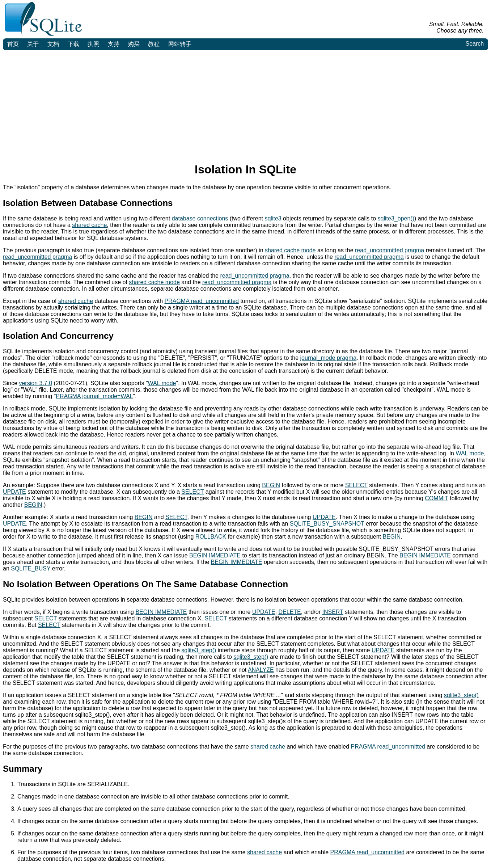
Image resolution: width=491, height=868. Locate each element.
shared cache (89, 225)
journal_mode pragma (329, 358)
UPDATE (14, 492)
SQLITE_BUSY (31, 568)
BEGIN (271, 485)
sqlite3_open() (396, 218)
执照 (93, 44)
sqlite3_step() (199, 650)
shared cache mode (290, 250)
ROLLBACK (211, 537)
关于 (33, 44)
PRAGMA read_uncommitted (202, 301)
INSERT (333, 612)
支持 (114, 44)
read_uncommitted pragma (390, 250)
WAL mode (162, 383)
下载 (73, 44)
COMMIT (437, 498)
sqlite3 (273, 218)
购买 (134, 44)
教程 (154, 44)
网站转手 (180, 44)
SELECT (356, 485)
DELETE (290, 612)
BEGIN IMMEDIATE (215, 555)
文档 (53, 44)
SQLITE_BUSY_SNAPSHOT (327, 524)
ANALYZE (261, 670)
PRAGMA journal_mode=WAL (94, 396)
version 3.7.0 (35, 383)
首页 (13, 44)
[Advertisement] (246, 105)
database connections (200, 218)
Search (475, 44)
